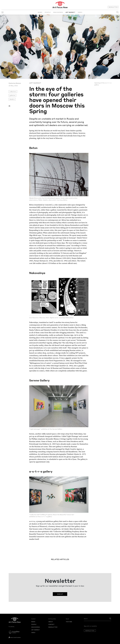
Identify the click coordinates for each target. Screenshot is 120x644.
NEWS (40, 12)
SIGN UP (60, 594)
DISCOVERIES (58, 12)
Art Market (35, 83)
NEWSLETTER (113, 7)
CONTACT (51, 624)
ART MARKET (70, 12)
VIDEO (80, 12)
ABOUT (51, 622)
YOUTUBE (69, 622)
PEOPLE (48, 12)
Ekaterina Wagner (15, 83)
